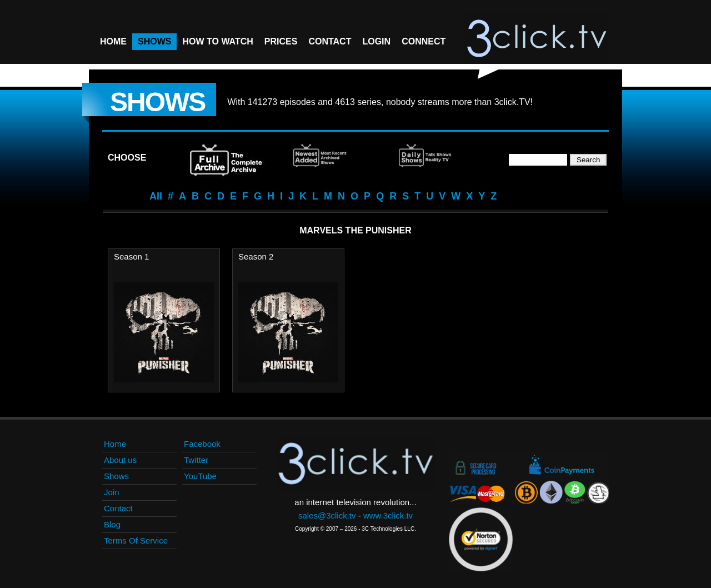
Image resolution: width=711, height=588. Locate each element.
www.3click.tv (388, 515)
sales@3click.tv (327, 515)
